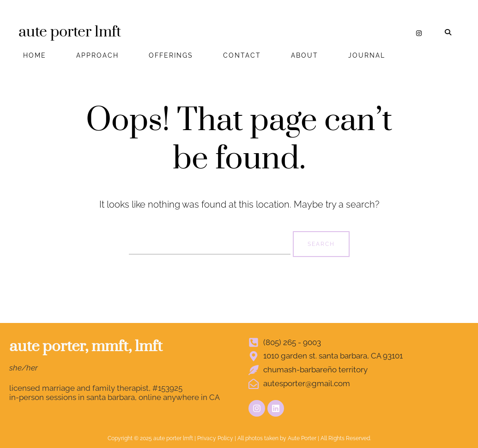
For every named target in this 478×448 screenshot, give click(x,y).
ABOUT (305, 55)
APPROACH (97, 55)
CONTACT (242, 55)
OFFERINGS (171, 55)
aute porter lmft (70, 32)
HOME (35, 55)
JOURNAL (367, 55)
